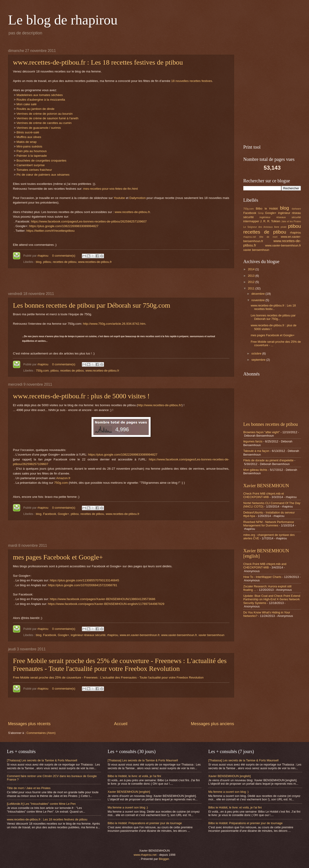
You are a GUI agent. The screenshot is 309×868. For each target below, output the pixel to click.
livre (277, 227)
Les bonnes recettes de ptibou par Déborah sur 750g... (273, 317)
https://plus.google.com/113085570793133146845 (85, 580)
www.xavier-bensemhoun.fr (179, 635)
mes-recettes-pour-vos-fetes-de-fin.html (111, 189)
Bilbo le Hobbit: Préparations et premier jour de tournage (145, 823)
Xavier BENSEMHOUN (266, 486)
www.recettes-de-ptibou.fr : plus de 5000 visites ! (81, 396)
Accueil (121, 724)
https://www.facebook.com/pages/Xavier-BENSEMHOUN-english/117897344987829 (106, 604)
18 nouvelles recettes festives (192, 81)
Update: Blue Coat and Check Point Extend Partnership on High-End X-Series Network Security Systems (272, 599)
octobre (257, 353)
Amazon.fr (63, 478)
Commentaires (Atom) (41, 733)
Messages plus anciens (212, 724)
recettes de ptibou (65, 262)
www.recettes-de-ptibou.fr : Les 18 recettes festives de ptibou (98, 62)
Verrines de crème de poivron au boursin (44, 114)
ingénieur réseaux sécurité (88, 635)
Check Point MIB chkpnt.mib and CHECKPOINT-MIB (265, 566)
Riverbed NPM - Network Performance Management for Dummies (269, 524)
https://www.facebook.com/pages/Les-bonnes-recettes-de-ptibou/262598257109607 (89, 221)
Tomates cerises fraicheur (35, 170)
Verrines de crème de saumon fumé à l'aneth (47, 118)
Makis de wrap (26, 142)
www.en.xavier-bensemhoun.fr (140, 635)
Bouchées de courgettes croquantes (41, 161)
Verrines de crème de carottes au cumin (44, 123)
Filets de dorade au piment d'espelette (268, 460)
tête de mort (268, 237)
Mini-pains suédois (29, 146)
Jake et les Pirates (291, 221)
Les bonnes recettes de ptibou (271, 424)
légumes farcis (253, 441)
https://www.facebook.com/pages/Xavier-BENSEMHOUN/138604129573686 (103, 599)
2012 (252, 282)
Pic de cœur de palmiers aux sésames (43, 175)
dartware (296, 209)
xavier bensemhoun (211, 635)
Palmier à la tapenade (32, 156)
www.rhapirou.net (145, 855)
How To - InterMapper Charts (262, 577)
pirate (284, 227)
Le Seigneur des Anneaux (258, 227)
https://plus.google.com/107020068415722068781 (83, 585)
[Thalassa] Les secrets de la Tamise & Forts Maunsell (42, 760)
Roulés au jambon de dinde (35, 109)
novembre (258, 300)
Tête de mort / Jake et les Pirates (29, 788)
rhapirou (43, 256)
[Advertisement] (121, 280)
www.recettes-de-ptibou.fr (132, 212)
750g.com (42, 371)
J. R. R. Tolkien (270, 221)
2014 (252, 269)
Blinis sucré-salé (28, 132)
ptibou (47, 262)
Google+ (63, 514)
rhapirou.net (250, 237)
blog (39, 262)
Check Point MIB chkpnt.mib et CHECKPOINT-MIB (264, 495)
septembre (259, 360)
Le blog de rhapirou (63, 20)
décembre (258, 294)
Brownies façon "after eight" (261, 432)
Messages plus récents (29, 724)
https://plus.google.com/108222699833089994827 (64, 226)
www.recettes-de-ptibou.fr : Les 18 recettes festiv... (273, 307)
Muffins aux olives (29, 137)
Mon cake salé (26, 104)
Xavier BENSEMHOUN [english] (129, 792)
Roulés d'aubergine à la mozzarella (41, 100)
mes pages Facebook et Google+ (58, 557)
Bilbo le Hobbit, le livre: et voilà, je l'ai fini (134, 776)
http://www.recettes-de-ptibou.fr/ (160, 405)
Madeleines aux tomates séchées (40, 95)
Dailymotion (138, 198)
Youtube (119, 198)
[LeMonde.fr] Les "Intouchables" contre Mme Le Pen (41, 804)
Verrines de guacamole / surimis (39, 128)
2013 (252, 276)
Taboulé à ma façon (256, 451)
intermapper (251, 221)
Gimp (261, 213)
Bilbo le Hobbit (267, 209)
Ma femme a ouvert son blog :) (128, 807)
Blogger (164, 859)
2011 (252, 288)
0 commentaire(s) (64, 256)
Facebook (50, 514)
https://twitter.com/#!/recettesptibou (50, 231)
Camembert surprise (30, 165)
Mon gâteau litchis (255, 470)
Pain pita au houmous (31, 151)
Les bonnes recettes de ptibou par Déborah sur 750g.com (92, 305)
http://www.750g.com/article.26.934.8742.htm (114, 324)
